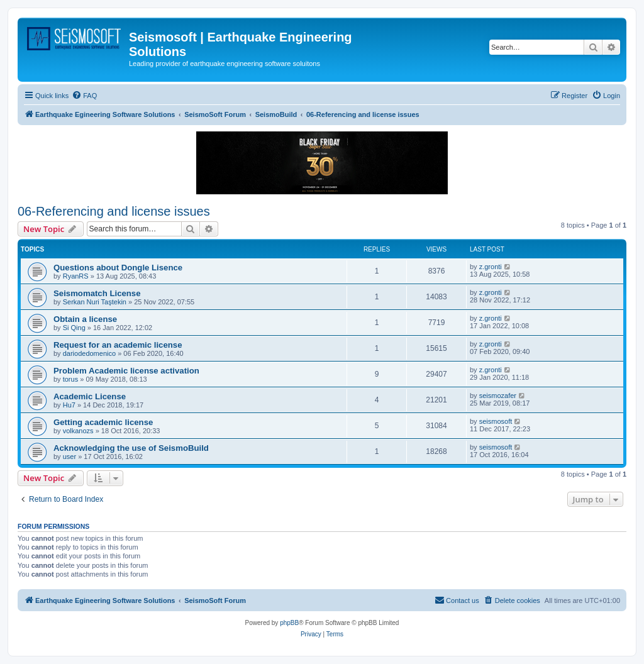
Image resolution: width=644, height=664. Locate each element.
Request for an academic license (118, 345)
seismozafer (498, 396)
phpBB (289, 623)
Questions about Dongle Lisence (118, 268)
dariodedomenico (89, 353)
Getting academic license (103, 422)
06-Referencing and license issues (114, 211)
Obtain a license (85, 319)
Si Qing (74, 328)
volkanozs (78, 431)
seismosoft (496, 421)
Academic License (90, 396)
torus (70, 379)
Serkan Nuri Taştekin (95, 302)
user (69, 456)
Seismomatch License (97, 293)
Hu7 (69, 405)
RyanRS (76, 276)
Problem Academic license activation (126, 371)
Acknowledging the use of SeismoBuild (131, 448)
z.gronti (491, 267)
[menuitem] (84, 96)
